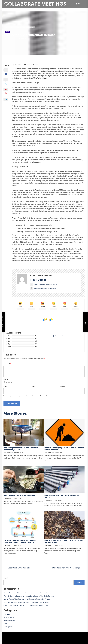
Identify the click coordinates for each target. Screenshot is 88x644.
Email (34, 387)
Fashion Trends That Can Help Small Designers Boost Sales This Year (27, 599)
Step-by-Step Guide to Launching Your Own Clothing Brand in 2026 (26, 605)
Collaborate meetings (35, 4)
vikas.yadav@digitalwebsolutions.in (44, 284)
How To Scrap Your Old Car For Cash (19, 495)
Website (63, 387)
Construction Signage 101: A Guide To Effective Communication (64, 449)
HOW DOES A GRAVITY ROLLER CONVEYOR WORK (62, 496)
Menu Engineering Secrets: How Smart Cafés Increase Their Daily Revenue (29, 596)
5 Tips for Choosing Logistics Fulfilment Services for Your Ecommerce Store (20, 541)
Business (7, 614)
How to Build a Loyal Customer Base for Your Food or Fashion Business (28, 593)
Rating (6, 379)
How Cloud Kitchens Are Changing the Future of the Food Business (26, 602)
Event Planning (9, 618)
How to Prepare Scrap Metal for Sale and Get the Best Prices (64, 541)
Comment (7, 364)
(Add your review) (59, 336)
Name (6, 387)
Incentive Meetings (10, 621)
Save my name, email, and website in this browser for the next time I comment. (31, 396)
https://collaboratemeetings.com (43, 288)
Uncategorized (8, 627)
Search (6, 578)
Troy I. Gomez (9, 39)
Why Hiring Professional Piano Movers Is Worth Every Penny (21, 449)
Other (8, 32)
